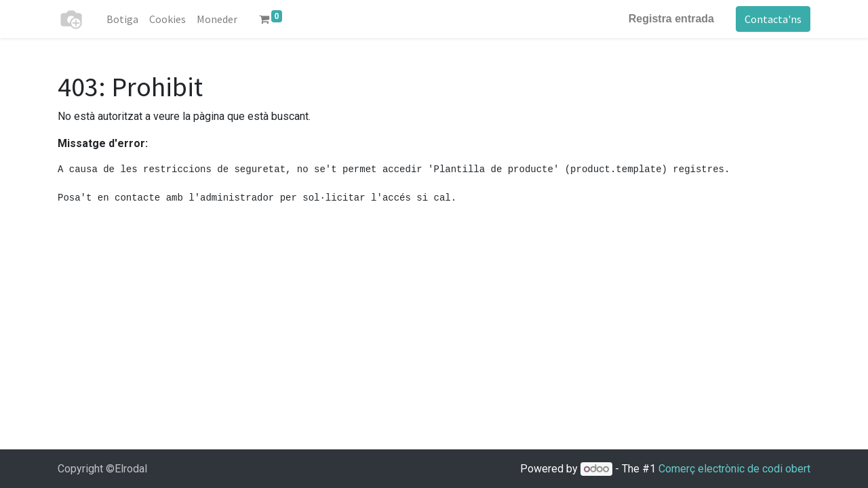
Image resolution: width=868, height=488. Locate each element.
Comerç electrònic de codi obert (734, 469)
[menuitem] (122, 19)
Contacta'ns (773, 19)
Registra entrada (671, 19)
